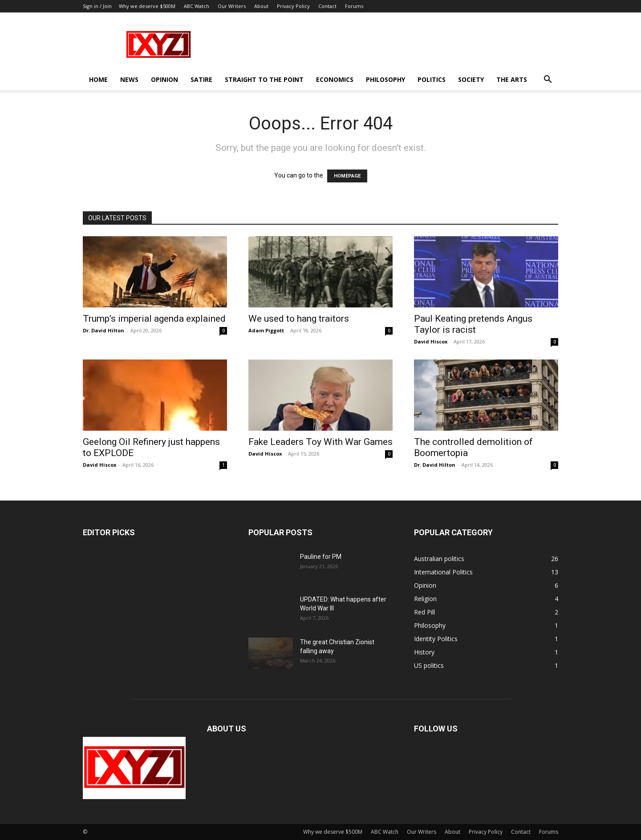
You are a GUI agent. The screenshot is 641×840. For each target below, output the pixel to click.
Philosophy (385, 79)
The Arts (512, 79)
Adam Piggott (266, 330)
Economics (335, 79)
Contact (327, 6)
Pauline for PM (321, 557)
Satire (201, 79)
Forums (354, 6)
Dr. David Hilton (103, 330)
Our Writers (232, 6)
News (129, 79)
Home (98, 79)
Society (471, 79)
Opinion (164, 79)
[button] (548, 80)
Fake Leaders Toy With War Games (320, 442)
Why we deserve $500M (147, 6)
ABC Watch (197, 6)
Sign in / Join (97, 6)
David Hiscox (431, 341)
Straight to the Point (264, 79)
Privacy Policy (293, 6)
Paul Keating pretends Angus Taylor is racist (473, 324)
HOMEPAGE (347, 176)
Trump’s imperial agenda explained (154, 319)
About (261, 6)
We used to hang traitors (299, 319)
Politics (432, 79)
